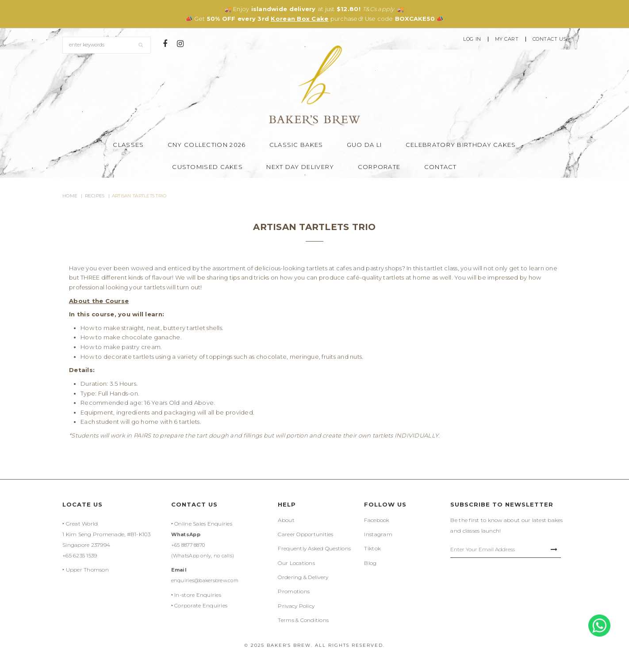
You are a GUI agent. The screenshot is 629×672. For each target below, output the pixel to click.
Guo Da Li (364, 145)
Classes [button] (128, 145)
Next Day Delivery (300, 167)
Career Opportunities (305, 534)
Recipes (95, 196)
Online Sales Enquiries (203, 524)
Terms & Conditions (303, 620)
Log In (472, 39)
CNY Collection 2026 (207, 145)
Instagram (378, 534)
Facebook (377, 520)
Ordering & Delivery (303, 577)
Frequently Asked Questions (314, 548)
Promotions (294, 591)
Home (70, 196)
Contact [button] (441, 167)
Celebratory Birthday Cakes (461, 145)
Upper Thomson (87, 570)
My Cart (507, 39)
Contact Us (550, 39)
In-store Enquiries (198, 595)
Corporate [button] (379, 167)
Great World (82, 524)
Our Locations (296, 563)
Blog (370, 563)
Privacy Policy (296, 606)
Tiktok (372, 548)
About (286, 520)
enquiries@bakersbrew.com (205, 580)
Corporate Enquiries (201, 605)
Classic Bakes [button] (296, 145)
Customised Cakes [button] (207, 167)
